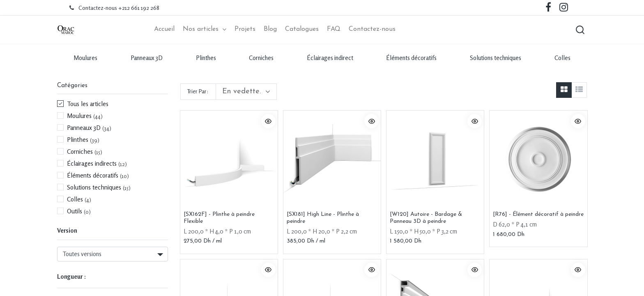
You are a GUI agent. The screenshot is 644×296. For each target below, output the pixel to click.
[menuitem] (164, 30)
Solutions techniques (496, 59)
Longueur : (71, 277)
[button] (579, 30)
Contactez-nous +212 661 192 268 (119, 8)
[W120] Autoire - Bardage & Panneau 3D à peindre (426, 219)
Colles (562, 59)
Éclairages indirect (330, 59)
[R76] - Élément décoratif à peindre (538, 215)
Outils (75, 212)
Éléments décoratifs (411, 59)
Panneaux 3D (147, 59)
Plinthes (206, 59)
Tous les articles (88, 105)
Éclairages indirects (92, 164)
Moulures (85, 59)
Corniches (261, 59)
